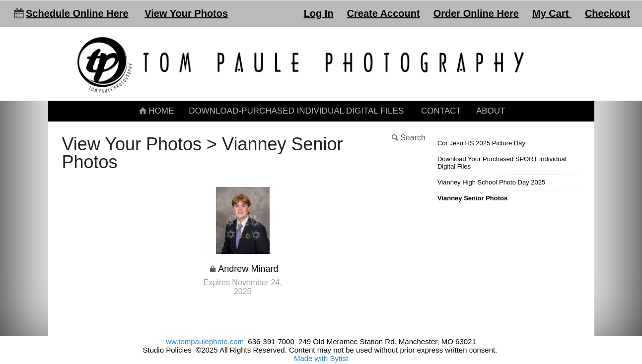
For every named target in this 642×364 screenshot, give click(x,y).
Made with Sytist (321, 358)
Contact (441, 111)
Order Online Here (476, 13)
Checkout (607, 13)
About (491, 111)
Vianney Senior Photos (472, 198)
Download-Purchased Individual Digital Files (296, 111)
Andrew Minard (248, 269)
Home (156, 111)
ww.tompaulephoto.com (205, 341)
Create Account (384, 13)
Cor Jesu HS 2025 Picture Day (481, 143)
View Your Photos (186, 13)
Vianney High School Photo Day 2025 (491, 182)
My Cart (552, 13)
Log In (319, 13)
